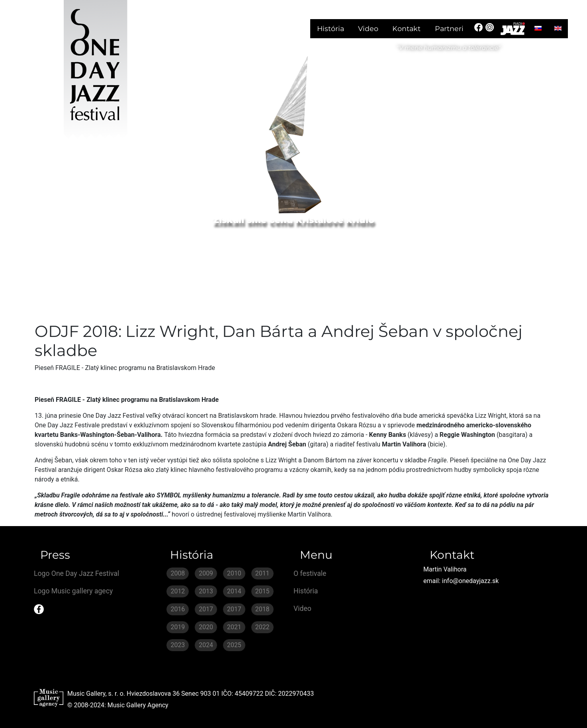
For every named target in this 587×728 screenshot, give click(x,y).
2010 (234, 573)
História (331, 28)
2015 (262, 591)
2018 (262, 609)
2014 (234, 591)
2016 (178, 609)
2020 (206, 627)
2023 (178, 645)
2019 (178, 627)
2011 (262, 573)
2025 (234, 645)
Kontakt (406, 28)
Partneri (449, 28)
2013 (206, 591)
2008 (178, 573)
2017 (206, 609)
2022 (262, 627)
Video (368, 28)
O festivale (310, 573)
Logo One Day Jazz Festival (76, 573)
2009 (206, 573)
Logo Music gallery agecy (73, 591)
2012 (178, 591)
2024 (206, 645)
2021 (234, 627)
